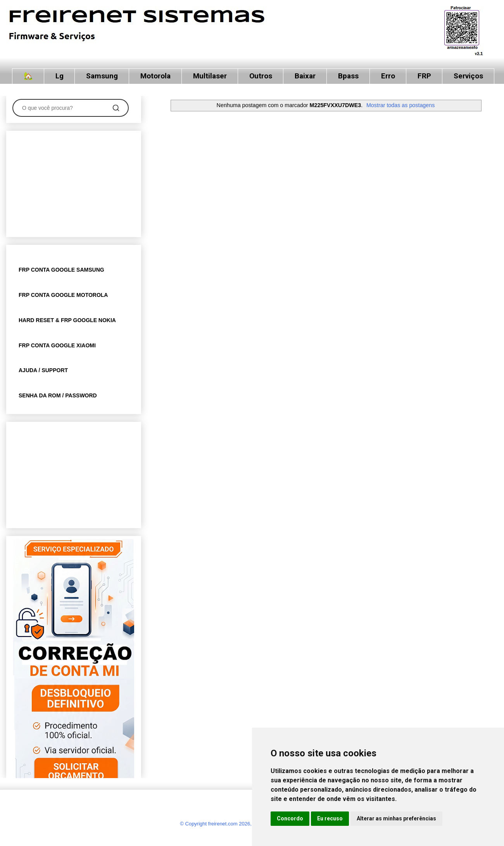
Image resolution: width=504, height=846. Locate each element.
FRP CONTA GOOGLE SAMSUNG (61, 270)
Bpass (348, 76)
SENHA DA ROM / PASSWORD (58, 395)
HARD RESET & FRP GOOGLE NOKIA (67, 320)
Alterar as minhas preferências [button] (396, 818)
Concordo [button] (290, 818)
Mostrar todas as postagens (400, 105)
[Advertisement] (74, 182)
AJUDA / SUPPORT (43, 370)
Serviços (468, 76)
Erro (388, 76)
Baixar (305, 76)
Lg (60, 76)
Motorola (155, 76)
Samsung (102, 76)
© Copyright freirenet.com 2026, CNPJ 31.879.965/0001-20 (246, 824)
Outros (261, 76)
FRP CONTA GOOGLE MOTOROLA (63, 295)
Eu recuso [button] (330, 818)
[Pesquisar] (116, 108)
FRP (424, 76)
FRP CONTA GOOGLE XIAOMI (57, 345)
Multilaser (210, 76)
